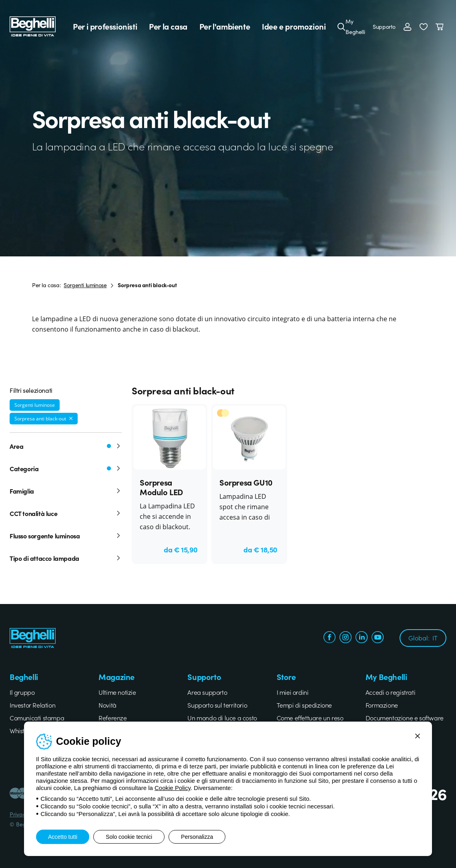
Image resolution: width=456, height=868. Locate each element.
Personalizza (197, 837)
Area (66, 446)
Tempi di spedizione (304, 705)
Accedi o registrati (390, 692)
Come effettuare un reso (310, 718)
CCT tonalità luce (66, 513)
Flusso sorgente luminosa (66, 536)
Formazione (382, 705)
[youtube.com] (378, 638)
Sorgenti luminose (85, 285)
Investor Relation (32, 705)
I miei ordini (293, 692)
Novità (107, 705)
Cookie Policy (173, 788)
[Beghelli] (33, 25)
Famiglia (66, 491)
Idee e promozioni (294, 26)
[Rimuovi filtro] (71, 418)
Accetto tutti (63, 837)
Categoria (66, 468)
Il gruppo (22, 692)
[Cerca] (341, 26)
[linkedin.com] (362, 638)
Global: (423, 638)
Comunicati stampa (37, 718)
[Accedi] (408, 26)
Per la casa (168, 26)
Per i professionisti (105, 26)
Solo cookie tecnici (129, 837)
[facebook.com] (329, 638)
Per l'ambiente (225, 26)
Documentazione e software (405, 718)
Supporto (384, 26)
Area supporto (207, 692)
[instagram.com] (346, 638)
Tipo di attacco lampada (66, 558)
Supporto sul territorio (217, 705)
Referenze (112, 718)
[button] (424, 26)
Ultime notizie (117, 692)
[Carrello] (441, 26)
